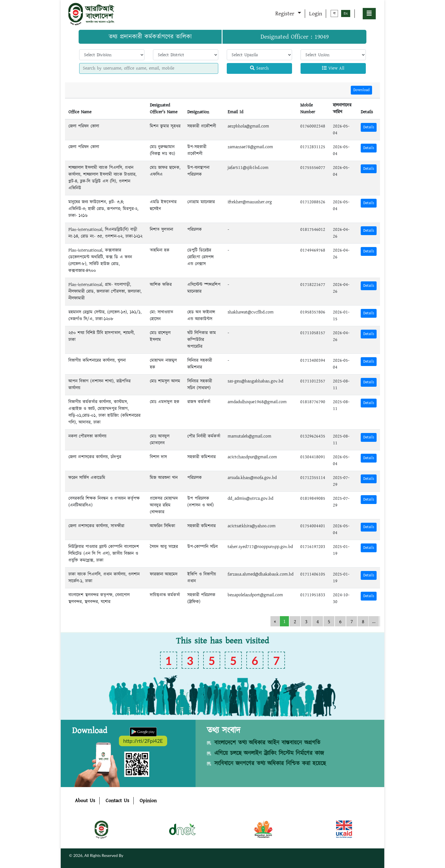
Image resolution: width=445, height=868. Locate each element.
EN (346, 13)
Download (361, 90)
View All (333, 68)
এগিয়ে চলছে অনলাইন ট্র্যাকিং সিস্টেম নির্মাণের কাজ (269, 753)
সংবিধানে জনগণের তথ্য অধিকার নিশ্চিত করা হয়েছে (270, 764)
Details (369, 127)
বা (334, 13)
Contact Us (117, 801)
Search (259, 68)
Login (316, 14)
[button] (369, 14)
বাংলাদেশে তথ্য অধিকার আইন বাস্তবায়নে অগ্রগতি (267, 743)
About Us (85, 801)
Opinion (148, 801)
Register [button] (286, 14)
